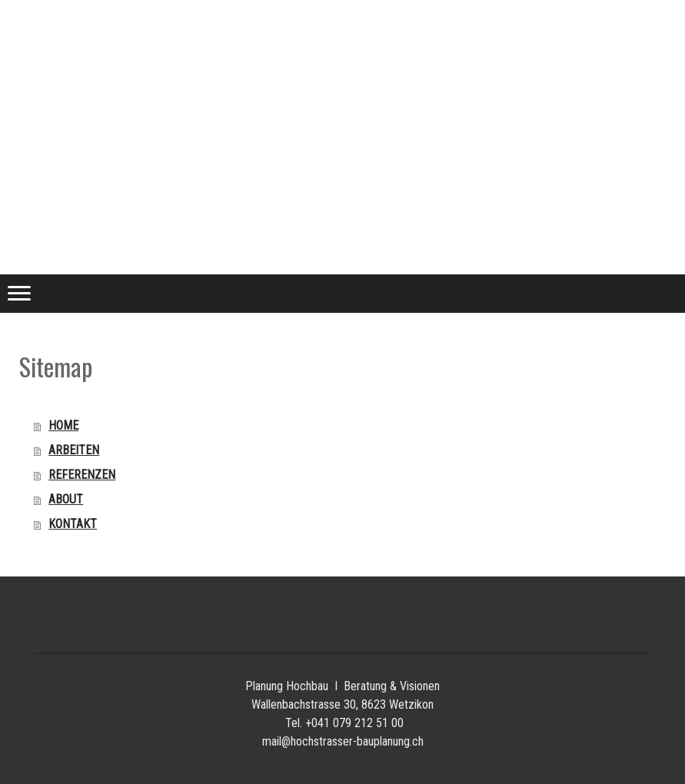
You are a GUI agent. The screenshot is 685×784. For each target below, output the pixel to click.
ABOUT (66, 499)
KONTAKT (73, 524)
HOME (63, 425)
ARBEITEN (74, 450)
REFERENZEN (82, 475)
